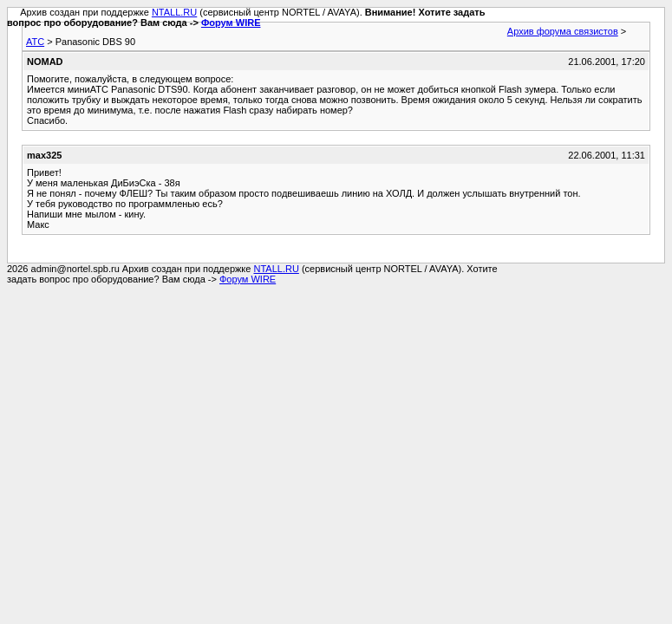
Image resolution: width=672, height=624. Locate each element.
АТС (35, 42)
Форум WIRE (231, 23)
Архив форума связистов (563, 31)
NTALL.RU (174, 12)
